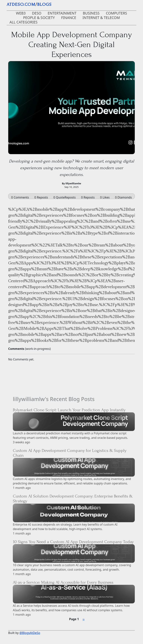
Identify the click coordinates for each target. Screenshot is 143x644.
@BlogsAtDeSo (30, 633)
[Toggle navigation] (131, 5)
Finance (69, 18)
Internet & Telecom (101, 18)
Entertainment (62, 13)
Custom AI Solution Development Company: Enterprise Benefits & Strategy (73, 498)
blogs (44, 4)
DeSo (37, 13)
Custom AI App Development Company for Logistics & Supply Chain (70, 453)
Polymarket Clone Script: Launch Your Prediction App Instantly (69, 410)
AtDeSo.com (21, 4)
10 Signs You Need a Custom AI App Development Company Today (73, 542)
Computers (117, 13)
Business (91, 13)
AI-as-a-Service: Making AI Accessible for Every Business (63, 582)
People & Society (39, 18)
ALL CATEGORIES (23, 22)
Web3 (21, 13)
